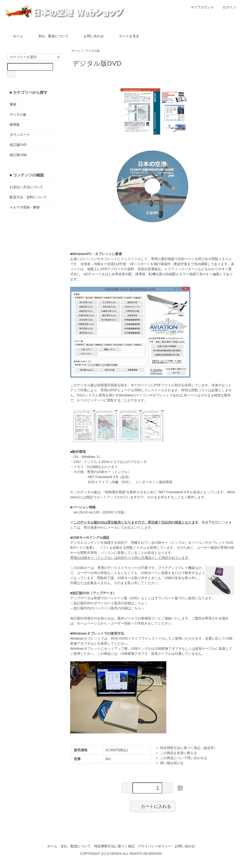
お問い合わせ (90, 36)
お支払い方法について (26, 187)
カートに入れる (152, 806)
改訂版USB (18, 155)
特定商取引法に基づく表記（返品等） (189, 748)
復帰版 (15, 125)
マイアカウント (200, 7)
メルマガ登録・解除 (25, 207)
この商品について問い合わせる (184, 758)
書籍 (13, 104)
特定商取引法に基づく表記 (114, 846)
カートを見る (126, 36)
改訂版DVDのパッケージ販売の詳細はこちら (107, 608)
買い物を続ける (172, 763)
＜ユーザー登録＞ (121, 623)
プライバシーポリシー (155, 846)
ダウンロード (20, 135)
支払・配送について (50, 36)
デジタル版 (93, 51)
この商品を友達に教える (179, 753)
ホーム (15, 36)
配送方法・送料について (28, 197)
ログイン (227, 7)
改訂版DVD (18, 145)
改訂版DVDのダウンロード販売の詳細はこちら (109, 603)
